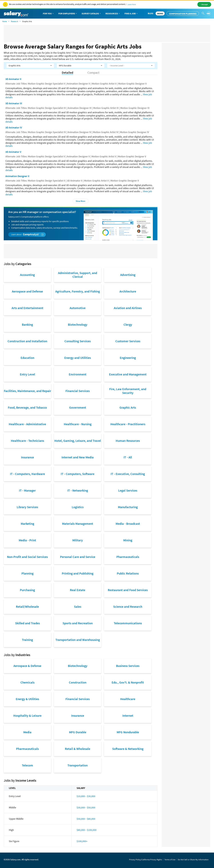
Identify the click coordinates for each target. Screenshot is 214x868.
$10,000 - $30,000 (86, 796)
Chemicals (27, 682)
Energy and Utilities (78, 358)
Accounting (27, 275)
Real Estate (78, 590)
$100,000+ (82, 841)
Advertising (128, 275)
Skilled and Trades (27, 623)
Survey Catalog (91, 14)
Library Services (27, 507)
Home (5, 21)
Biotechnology (78, 325)
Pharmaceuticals (128, 557)
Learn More (132, 4)
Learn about (27, 234)
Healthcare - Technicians (27, 441)
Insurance (27, 457)
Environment (78, 374)
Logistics (78, 507)
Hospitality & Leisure (27, 716)
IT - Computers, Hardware (27, 474)
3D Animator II (13, 79)
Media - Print (27, 540)
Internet (128, 716)
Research (15, 21)
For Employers (68, 14)
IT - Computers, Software (78, 474)
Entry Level (27, 374)
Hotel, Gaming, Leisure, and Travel (78, 441)
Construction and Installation (27, 341)
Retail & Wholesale (78, 749)
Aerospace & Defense (27, 666)
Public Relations (128, 573)
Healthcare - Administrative (27, 424)
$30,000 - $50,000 (86, 807)
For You (48, 14)
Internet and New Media (78, 457)
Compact (93, 73)
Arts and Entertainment (27, 308)
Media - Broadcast (128, 524)
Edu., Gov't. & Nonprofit (128, 682)
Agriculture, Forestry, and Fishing (78, 291)
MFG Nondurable (128, 732)
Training (27, 640)
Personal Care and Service (78, 557)
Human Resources (128, 441)
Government (78, 407)
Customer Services (128, 341)
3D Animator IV (14, 128)
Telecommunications (128, 623)
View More (81, 201)
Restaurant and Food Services (128, 590)
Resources (113, 14)
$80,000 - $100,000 (87, 830)
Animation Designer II (17, 176)
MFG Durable (78, 732)
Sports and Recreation (78, 623)
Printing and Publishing (78, 573)
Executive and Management (128, 374)
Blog (151, 13)
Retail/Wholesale (27, 607)
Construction (78, 682)
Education (27, 358)
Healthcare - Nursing (78, 424)
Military (78, 540)
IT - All (128, 457)
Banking (27, 325)
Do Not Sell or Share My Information (193, 860)
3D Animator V (13, 152)
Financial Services (78, 391)
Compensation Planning (183, 14)
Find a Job (131, 14)
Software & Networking (128, 749)
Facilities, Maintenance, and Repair (27, 391)
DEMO (160, 13)
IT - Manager (27, 490)
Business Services (128, 666)
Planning (27, 573)
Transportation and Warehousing (78, 640)
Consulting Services (78, 341)
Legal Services (128, 490)
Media (27, 732)
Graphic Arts (128, 407)
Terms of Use (170, 860)
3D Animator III (14, 103)
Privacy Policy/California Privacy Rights (146, 860)
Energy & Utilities (27, 699)
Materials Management (78, 524)
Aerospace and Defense (27, 291)
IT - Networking (78, 490)
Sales (78, 607)
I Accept (204, 4)
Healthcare (128, 699)
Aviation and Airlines (128, 308)
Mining (128, 540)
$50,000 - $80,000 (86, 819)
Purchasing (27, 590)
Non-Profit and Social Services (27, 557)
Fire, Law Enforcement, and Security (128, 391)
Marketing (27, 524)
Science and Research (128, 607)
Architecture (128, 291)
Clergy (128, 325)
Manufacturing (128, 507)
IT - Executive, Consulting (128, 474)
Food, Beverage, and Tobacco (27, 407)
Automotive (78, 308)
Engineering (128, 358)
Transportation (78, 765)
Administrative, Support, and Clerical (78, 275)
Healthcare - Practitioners (128, 424)
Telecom (27, 765)
